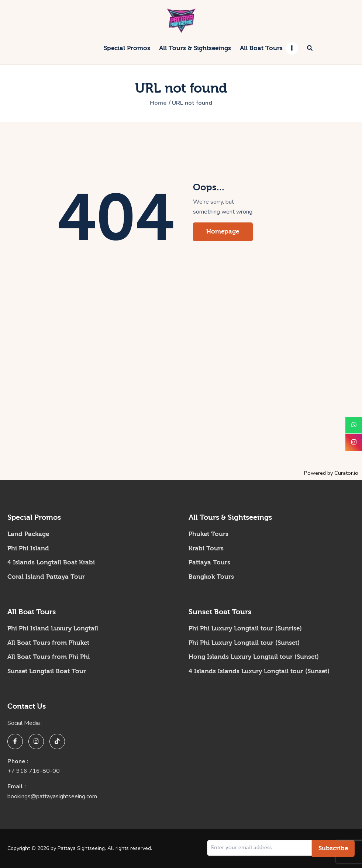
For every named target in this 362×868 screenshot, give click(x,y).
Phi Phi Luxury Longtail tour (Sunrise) (245, 628)
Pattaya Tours (209, 562)
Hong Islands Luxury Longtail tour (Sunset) (254, 657)
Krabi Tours (206, 548)
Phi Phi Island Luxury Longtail (53, 628)
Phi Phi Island (28, 548)
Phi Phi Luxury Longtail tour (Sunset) (244, 643)
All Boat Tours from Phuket (48, 643)
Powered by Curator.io (331, 473)
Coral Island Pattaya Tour (46, 577)
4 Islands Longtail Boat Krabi (51, 562)
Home (158, 103)
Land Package (28, 534)
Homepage (223, 231)
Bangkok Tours (211, 577)
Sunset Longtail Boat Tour (47, 671)
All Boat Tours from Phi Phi (49, 657)
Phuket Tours (208, 534)
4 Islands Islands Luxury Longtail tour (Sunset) (259, 671)
